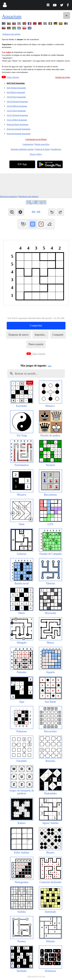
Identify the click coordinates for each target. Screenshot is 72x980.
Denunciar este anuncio (29, 196)
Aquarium (12, 17)
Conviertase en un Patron (36, 139)
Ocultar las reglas (63, 77)
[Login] (5, 6)
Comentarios (28, 144)
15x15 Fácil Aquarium (16, 111)
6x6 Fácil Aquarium (16, 83)
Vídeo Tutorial (13, 77)
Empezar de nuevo (18, 335)
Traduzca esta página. (11, 34)
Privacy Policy (36, 154)
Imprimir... (41, 335)
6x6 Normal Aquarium (16, 88)
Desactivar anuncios (9, 196)
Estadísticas (56, 149)
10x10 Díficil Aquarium (17, 106)
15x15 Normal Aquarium (17, 115)
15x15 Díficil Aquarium (17, 120)
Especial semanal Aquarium (19, 129)
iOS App (22, 164)
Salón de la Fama (42, 149)
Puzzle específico (42, 144)
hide (50, 366)
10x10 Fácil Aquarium (16, 97)
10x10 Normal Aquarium (17, 101)
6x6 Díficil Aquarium (16, 92)
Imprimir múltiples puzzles (22, 149)
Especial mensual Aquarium (19, 133)
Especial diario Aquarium (17, 124)
